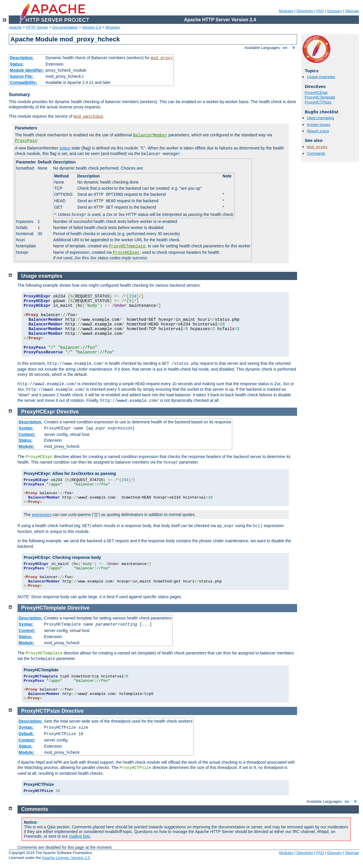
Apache (15, 27)
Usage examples (321, 77)
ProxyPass (26, 141)
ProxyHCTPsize (318, 102)
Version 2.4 (92, 27)
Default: (26, 734)
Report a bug (318, 131)
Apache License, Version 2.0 (66, 858)
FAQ (320, 11)
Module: (27, 446)
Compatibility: (23, 82)
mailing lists (79, 836)
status (65, 148)
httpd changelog (321, 118)
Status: (17, 64)
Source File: (22, 76)
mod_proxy (162, 58)
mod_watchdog (88, 117)
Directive (68, 412)
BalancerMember (150, 135)
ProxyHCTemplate (127, 246)
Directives (305, 11)
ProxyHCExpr (126, 253)
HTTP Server (37, 27)
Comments (316, 153)
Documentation (65, 27)
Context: (27, 434)
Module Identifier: (27, 70)
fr (294, 48)
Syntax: (26, 428)
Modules (286, 11)
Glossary (334, 11)
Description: (22, 58)
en (285, 48)
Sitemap (352, 11)
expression (42, 515)
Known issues (319, 125)
